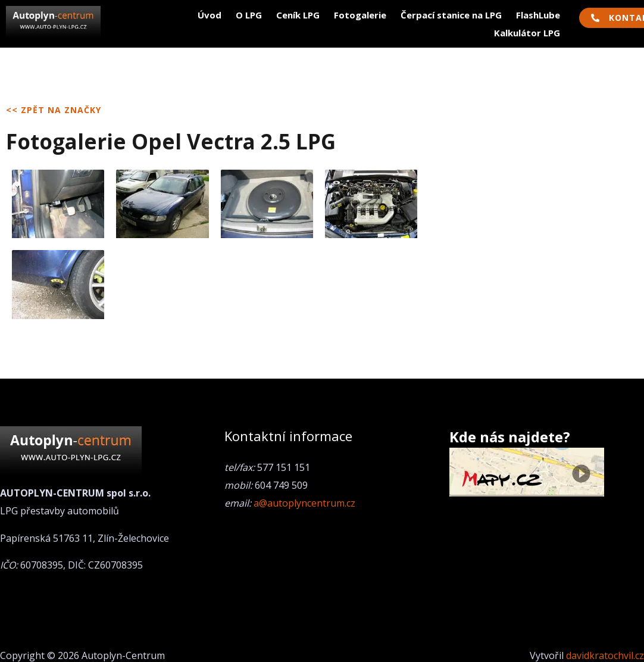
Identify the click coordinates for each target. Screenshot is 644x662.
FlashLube (538, 15)
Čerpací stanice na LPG (451, 15)
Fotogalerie (360, 15)
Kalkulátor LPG (527, 33)
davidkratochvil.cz (605, 655)
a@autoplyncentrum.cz (304, 503)
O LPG (249, 15)
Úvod (210, 15)
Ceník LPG (298, 15)
